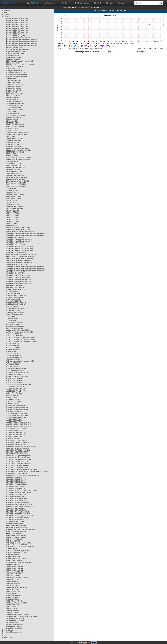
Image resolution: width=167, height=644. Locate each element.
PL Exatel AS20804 (12, 349)
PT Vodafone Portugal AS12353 (16, 406)
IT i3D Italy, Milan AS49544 (15, 313)
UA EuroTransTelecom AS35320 (17, 578)
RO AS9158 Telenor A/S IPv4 (16, 522)
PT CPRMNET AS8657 (13, 392)
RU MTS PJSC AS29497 (14, 539)
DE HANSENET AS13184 (14, 139)
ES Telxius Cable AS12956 (15, 175)
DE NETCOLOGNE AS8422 (15, 152)
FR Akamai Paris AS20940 (15, 195)
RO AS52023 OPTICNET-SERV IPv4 (18, 514)
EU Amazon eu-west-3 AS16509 (17, 187)
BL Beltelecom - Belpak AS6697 (17, 75)
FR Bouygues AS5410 (13, 197)
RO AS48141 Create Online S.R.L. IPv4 (19, 504)
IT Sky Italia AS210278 (13, 301)
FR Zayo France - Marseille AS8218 (18, 229)
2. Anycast (6, 15)
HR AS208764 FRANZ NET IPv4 (16, 264)
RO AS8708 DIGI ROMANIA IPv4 (17, 520)
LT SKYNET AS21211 (13, 318)
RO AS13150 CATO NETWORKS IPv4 (18, 460)
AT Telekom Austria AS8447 (15, 53)
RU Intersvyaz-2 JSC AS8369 (16, 535)
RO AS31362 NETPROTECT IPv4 (17, 483)
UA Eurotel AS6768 (12, 580)
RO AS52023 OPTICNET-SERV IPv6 (18, 450)
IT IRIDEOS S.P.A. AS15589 (15, 297)
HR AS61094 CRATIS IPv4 (15, 286)
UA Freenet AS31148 (13, 584)
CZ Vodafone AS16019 (13, 117)
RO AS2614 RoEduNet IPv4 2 (16, 479)
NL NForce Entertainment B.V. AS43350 (19, 332)
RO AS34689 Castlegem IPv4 (16, 489)
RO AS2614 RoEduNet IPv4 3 (16, 481)
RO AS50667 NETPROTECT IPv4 (17, 510)
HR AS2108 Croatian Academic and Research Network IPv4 (26, 266)
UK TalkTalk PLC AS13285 (15, 620)
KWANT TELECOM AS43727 (15, 315)
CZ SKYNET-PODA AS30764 (15, 115)
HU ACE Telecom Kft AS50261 (16, 289)
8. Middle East (7, 638)
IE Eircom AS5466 (12, 291)
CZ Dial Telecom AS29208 (15, 106)
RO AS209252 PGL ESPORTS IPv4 (18, 466)
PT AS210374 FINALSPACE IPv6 (17, 377)
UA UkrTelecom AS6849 (14, 601)
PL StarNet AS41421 (13, 359)
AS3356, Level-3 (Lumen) (14, 48)
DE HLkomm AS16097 (13, 140)
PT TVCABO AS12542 (13, 402)
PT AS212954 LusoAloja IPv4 (16, 417)
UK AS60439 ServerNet (14, 628)
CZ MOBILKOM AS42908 (14, 109)
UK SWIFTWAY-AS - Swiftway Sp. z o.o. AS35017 (22, 617)
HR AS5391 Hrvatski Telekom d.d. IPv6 (19, 239)
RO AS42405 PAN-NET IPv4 (15, 497)
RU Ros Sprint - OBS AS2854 (16, 558)
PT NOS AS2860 (11, 398)
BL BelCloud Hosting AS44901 (16, 73)
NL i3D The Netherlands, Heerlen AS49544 (20, 340)
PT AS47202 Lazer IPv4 (14, 431)
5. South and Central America (12, 632)
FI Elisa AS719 (11, 189)
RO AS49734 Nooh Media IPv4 (16, 508)
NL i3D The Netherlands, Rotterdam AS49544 (21, 342)
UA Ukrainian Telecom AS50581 (17, 603)
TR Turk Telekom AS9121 (14, 566)
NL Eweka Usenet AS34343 (15, 326)
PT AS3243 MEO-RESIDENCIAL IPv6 (18, 384)
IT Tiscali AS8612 (12, 307)
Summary (122, 3)
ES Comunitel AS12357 (14, 164)
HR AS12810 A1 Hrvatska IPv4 (16, 245)
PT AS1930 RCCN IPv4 (14, 411)
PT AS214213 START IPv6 (15, 380)
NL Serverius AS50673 (13, 334)
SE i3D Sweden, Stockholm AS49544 (18, 562)
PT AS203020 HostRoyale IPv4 (16, 413)
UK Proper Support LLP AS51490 (17, 615)
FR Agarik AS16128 (12, 193)
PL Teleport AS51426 (13, 363)
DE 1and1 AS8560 (12, 119)
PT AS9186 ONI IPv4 (13, 438)
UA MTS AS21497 (12, 593)
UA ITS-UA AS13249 (13, 589)
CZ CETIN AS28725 (12, 100)
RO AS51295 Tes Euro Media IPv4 (17, 512)
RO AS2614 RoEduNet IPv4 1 (16, 477)
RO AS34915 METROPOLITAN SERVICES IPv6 (22, 446)
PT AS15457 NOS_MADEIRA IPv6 (17, 373)
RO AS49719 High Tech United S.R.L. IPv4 (20, 506)
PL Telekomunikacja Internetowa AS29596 (20, 361)
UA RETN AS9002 (12, 597)
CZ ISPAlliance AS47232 (14, 108)
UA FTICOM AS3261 (13, 582)
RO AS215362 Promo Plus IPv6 (16, 440)
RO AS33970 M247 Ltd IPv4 (15, 487)
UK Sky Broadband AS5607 (15, 618)
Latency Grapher (41, 3)
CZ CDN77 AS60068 (13, 98)
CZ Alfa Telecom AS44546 (15, 94)
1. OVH (4, 13)
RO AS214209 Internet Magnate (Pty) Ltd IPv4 (21, 469)
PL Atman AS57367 (12, 346)
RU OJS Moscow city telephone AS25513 (20, 547)
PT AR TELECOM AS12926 (15, 371)
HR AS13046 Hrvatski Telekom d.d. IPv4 (19, 247)
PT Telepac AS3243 (12, 404)
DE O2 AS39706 (11, 154)
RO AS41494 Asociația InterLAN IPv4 (18, 493)
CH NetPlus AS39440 (13, 82)
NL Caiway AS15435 (13, 324)
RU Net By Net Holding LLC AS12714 (19, 543)
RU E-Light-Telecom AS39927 (16, 531)
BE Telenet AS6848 (12, 63)
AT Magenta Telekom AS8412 (16, 51)
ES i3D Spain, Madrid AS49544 (16, 177)
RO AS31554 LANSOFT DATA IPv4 (17, 485)
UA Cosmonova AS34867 (14, 572)
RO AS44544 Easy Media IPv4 (16, 500)
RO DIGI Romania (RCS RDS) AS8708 (19, 456)
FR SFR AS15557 (12, 224)
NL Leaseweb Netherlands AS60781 (18, 330)
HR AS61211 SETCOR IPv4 (15, 288)
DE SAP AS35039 (12, 156)
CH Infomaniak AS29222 (14, 80)
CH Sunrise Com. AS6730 (15, 84)
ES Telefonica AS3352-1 (14, 173)
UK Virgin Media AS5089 (14, 624)
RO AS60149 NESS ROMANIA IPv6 (18, 452)
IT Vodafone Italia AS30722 (15, 309)
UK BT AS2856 (11, 607)
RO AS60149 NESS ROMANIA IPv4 (18, 518)
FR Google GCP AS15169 (14, 206)
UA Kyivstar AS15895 (13, 591)
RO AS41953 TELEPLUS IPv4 (16, 495)
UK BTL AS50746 (12, 609)
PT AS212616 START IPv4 (15, 378)
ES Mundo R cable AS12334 (15, 168)
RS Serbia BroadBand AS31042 (17, 526)
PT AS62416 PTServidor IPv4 (16, 433)
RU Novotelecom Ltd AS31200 (16, 545)
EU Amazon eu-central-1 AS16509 (17, 181)
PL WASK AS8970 (12, 367)
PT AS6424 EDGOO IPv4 (14, 437)
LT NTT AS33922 (11, 317)
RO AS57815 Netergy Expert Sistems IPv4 (20, 516)
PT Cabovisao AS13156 (14, 394)
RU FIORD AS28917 (15, 533)
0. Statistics (6, 11)
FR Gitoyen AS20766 (13, 204)
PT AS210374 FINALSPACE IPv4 (17, 415)
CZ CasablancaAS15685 (14, 102)
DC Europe (67, 3)
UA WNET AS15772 (12, 605)
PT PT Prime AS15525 (13, 400)
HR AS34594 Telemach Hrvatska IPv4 (18, 276)
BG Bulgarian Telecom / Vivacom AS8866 (20, 65)
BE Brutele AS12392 (13, 59)
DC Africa (110, 3)
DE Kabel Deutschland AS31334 (17, 148)
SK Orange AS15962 (13, 564)
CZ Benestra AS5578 (13, 96)
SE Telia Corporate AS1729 (15, 560)
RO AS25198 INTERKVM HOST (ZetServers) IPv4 (22, 475)
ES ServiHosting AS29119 (15, 171)
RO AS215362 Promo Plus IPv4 (16, 473)
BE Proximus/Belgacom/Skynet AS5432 (19, 61)
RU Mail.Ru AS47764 (13, 541)
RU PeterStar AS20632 (13, 555)
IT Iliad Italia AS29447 (13, 299)
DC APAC (98, 3)
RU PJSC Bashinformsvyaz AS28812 (18, 551)
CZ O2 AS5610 (11, 111)
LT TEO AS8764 (11, 320)
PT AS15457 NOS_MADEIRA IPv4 (17, 408)
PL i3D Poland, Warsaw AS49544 (17, 369)
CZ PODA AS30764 (12, 113)
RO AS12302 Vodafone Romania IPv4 (18, 458)
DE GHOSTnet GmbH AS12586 (16, 135)
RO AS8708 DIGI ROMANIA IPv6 (17, 454)
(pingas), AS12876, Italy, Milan (16, 36)
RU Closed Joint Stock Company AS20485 (20, 529)
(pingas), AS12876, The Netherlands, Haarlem (21, 40)
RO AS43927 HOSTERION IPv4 (16, 498)
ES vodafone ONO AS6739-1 (15, 179)
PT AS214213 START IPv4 (15, 419)
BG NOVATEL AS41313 (14, 69)
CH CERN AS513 (11, 79)
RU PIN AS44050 (11, 549)
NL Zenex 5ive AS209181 (14, 336)
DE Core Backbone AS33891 (16, 127)
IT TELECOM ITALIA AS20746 (16, 303)
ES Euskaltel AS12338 (13, 166)
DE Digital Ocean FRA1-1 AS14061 (18, 133)
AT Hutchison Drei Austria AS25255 (18, 49)
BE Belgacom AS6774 (13, 57)
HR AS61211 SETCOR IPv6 (15, 243)
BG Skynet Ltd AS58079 (14, 71)
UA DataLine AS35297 (13, 574)
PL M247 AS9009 (12, 351)
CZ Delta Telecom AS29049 (15, 104)
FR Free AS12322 (12, 200)
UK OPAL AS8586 (12, 613)
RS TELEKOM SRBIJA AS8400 (16, 528)
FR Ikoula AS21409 (12, 210)
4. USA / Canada (7, 630)
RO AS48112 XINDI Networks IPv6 (17, 448)
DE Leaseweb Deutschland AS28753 (18, 150)
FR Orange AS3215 (12, 214)
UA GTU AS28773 (12, 586)
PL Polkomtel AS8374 (13, 355)
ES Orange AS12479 (13, 169)
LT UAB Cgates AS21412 (14, 322)
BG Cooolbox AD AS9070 (14, 67)
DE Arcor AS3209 (12, 121)
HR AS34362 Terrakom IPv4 (15, 274)
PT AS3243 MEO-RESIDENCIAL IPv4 (18, 423)
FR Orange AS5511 (12, 222)
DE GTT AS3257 (11, 137)
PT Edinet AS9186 (12, 396)
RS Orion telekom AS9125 (15, 524)
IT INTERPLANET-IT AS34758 (16, 295)
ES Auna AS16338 (12, 162)
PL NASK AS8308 (12, 353)
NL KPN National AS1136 (14, 328)
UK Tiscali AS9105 (12, 622)
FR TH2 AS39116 (12, 226)
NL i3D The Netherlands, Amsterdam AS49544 (22, 338)
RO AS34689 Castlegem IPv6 (16, 444)
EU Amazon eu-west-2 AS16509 (17, 185)
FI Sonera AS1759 (12, 191)
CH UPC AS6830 (11, 92)
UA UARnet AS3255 (12, 599)
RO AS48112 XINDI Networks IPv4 (17, 502)
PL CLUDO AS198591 (13, 348)
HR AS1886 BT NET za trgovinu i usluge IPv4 (21, 255)
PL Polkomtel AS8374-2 (14, 357)
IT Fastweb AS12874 (13, 293)
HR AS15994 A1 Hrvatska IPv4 (16, 253)
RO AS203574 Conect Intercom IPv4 (18, 464)
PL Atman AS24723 (12, 344)
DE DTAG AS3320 (12, 129)
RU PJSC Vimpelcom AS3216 (16, 553)
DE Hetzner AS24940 (13, 142)
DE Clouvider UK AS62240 (15, 125)
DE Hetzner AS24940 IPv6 (15, 146)
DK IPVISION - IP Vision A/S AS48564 (18, 160)
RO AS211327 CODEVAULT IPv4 (17, 468)
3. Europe (5, 17)
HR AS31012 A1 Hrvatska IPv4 (16, 272)
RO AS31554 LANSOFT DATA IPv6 (17, 442)
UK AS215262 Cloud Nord (15, 626)
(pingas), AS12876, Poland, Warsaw (18, 38)
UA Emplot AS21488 (13, 576)
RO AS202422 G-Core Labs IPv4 (17, 462)
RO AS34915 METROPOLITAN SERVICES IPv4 (22, 491)
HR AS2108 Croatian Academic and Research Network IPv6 (26, 233)
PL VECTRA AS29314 (13, 365)
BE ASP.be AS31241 (13, 55)
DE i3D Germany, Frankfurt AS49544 (18, 158)
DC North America (83, 3)
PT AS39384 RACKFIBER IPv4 (16, 429)
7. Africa (5, 636)
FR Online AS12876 (12, 212)
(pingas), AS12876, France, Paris (17, 19)
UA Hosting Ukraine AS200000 (16, 588)
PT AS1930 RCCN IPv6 (14, 375)
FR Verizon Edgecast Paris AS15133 (18, 228)
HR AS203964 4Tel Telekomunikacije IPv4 (20, 257)
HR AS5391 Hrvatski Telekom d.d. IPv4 (19, 280)
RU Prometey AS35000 (14, 557)
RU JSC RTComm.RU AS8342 (16, 537)
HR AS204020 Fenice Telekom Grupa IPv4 (20, 258)
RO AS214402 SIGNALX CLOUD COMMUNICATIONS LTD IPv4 (27, 471)
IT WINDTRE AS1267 (13, 311)
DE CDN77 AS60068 (13, 123)
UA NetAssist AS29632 (14, 595)
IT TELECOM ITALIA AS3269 (15, 305)
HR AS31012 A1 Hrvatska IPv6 (16, 237)
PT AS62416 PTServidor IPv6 (16, 388)
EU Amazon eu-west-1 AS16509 (17, 183)
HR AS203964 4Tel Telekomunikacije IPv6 (20, 231)
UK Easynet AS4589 (13, 611)
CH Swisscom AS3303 (13, 86)
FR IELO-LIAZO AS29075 (14, 208)
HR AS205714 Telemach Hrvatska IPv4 (19, 260)
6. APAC (5, 634)
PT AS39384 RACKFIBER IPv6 (16, 386)
